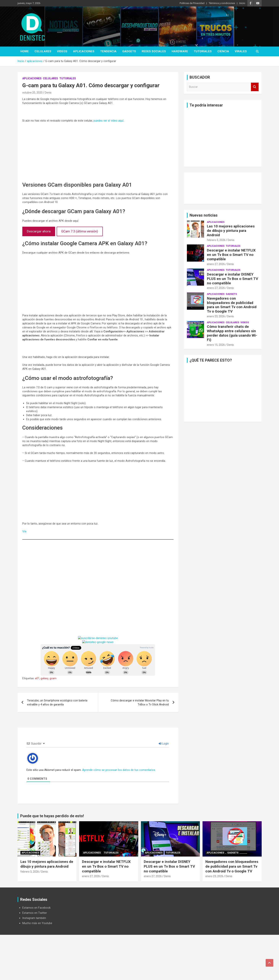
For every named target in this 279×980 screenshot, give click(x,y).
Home (25, 51)
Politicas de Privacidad (192, 3)
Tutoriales (203, 51)
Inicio (242, 3)
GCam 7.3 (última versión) (80, 231)
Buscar (255, 87)
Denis (48, 93)
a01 (37, 678)
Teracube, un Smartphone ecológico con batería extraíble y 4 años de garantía (57, 702)
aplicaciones (84, 51)
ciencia (223, 51)
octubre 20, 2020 (32, 93)
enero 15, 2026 (216, 345)
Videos (62, 51)
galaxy (45, 678)
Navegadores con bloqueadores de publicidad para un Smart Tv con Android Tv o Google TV (232, 305)
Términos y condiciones (222, 3)
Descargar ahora (39, 231)
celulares (43, 51)
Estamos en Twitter (35, 913)
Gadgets (129, 51)
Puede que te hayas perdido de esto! (52, 816)
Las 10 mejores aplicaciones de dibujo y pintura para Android (231, 231)
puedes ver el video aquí (108, 121)
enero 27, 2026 (216, 264)
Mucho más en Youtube (37, 923)
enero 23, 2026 (216, 316)
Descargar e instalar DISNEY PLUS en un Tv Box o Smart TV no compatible (232, 279)
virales (241, 51)
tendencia (108, 51)
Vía (24, 531)
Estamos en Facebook (36, 908)
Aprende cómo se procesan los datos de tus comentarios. (119, 770)
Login (164, 744)
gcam (53, 678)
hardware (180, 51)
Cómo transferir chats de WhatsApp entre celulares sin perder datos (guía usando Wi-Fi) (232, 333)
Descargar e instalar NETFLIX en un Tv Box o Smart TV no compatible (231, 255)
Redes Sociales (154, 51)
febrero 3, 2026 (216, 240)
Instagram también (34, 918)
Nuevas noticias (204, 215)
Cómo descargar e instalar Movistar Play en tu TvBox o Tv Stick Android (140, 702)
